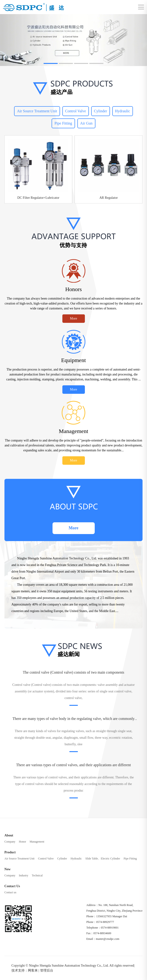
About (9, 835)
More (73, 318)
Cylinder (101, 111)
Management (37, 842)
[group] (73, 40)
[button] (51, 63)
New (8, 869)
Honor (22, 842)
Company (10, 842)
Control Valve (76, 111)
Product (10, 852)
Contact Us (12, 886)
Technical (37, 875)
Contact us (10, 892)
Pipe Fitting (63, 123)
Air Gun (86, 123)
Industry (23, 875)
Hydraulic (123, 111)
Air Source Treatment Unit (37, 111)
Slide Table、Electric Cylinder (103, 859)
